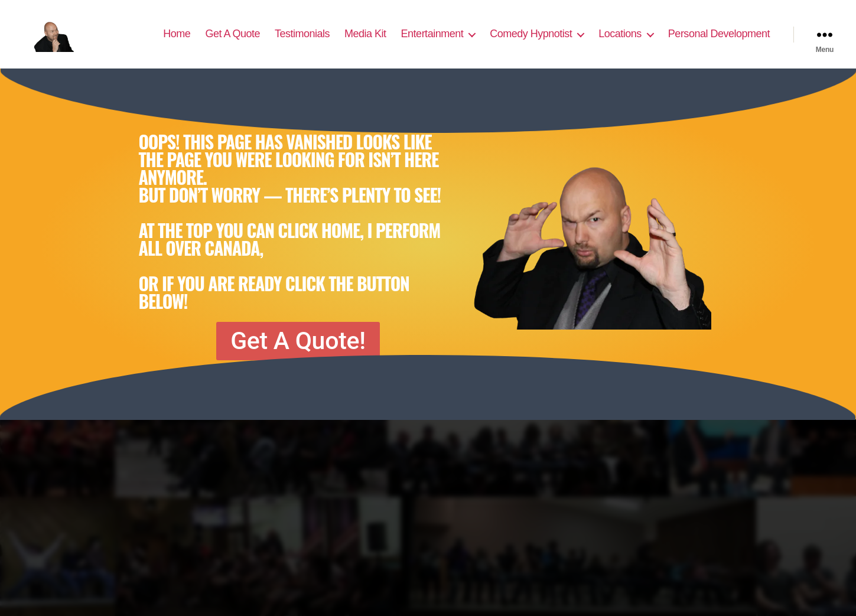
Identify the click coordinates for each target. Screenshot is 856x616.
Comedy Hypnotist (531, 43)
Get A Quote (232, 43)
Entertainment (432, 43)
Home (177, 43)
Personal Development (719, 43)
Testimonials (302, 43)
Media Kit (365, 43)
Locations (620, 43)
